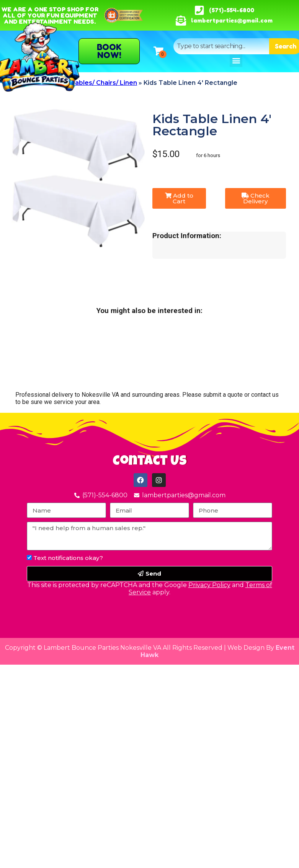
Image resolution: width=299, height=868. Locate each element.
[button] (236, 61)
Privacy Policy (209, 585)
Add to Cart (179, 198)
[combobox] (221, 46)
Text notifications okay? (68, 558)
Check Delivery (256, 198)
